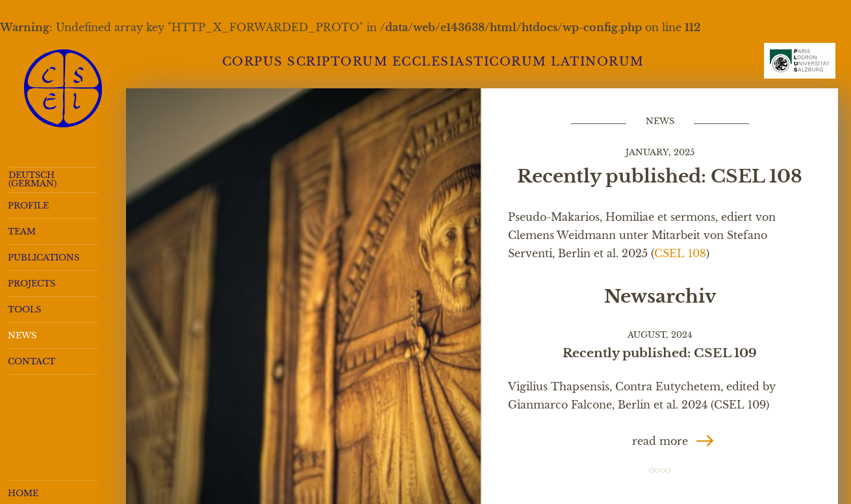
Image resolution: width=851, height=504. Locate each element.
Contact (32, 361)
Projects (32, 283)
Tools (24, 309)
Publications (44, 258)
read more (660, 441)
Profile (28, 206)
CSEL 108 (680, 253)
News (22, 335)
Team (22, 232)
